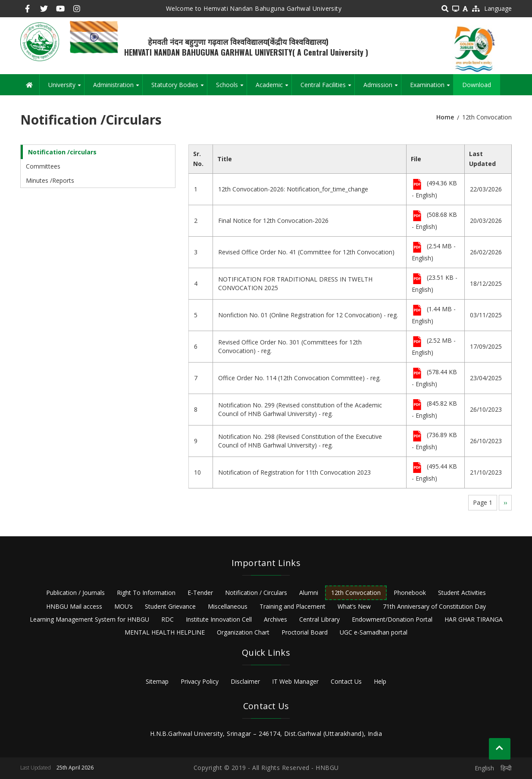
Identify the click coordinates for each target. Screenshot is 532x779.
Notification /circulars (62, 152)
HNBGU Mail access (74, 606)
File (417, 185)
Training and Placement (293, 606)
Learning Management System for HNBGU (89, 619)
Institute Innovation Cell (219, 619)
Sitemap (157, 681)
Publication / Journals (75, 593)
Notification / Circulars (256, 593)
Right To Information (146, 593)
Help (380, 681)
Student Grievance (170, 606)
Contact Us (346, 681)
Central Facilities (327, 88)
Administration (118, 88)
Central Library (319, 619)
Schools (231, 88)
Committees (43, 166)
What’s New (354, 606)
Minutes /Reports (50, 180)
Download (477, 85)
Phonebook (410, 593)
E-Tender (200, 593)
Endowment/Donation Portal (392, 619)
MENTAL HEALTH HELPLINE (165, 632)
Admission (382, 88)
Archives (275, 619)
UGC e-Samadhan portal (374, 632)
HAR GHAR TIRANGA (474, 619)
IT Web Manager (295, 681)
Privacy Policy (200, 681)
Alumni (309, 593)
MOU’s (124, 606)
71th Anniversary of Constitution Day (434, 606)
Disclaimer (245, 681)
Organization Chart (243, 632)
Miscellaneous (228, 606)
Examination (432, 88)
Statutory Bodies (179, 88)
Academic (274, 88)
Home (445, 117)
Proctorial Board (305, 632)
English (484, 768)
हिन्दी (506, 768)
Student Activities (462, 593)
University (66, 88)
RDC (167, 619)
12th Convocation (356, 593)
